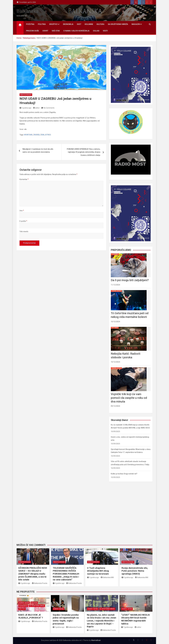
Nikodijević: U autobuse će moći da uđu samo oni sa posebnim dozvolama (38, 151)
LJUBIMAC (115, 254)
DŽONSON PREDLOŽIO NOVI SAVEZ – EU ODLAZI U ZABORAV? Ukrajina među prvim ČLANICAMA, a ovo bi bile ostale (33, 574)
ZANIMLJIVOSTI (116, 291)
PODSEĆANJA (23, 606)
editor (36, 108)
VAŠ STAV (56, 31)
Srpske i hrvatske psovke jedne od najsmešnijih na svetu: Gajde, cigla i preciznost (66, 619)
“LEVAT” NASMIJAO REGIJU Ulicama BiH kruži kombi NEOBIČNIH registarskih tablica (136, 619)
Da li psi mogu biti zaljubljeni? (130, 280)
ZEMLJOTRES (46, 135)
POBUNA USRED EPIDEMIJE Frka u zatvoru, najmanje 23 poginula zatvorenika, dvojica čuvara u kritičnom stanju (84, 152)
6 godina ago (25, 108)
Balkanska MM (107, 577)
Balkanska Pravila (40, 583)
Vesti (105, 31)
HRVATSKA (28, 135)
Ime (22, 211)
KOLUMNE (89, 24)
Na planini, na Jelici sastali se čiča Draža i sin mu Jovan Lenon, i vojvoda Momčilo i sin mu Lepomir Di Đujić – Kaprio (102, 621)
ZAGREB (36, 135)
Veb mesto (24, 231)
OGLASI (96, 31)
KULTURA (100, 24)
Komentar (24, 179)
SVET (79, 24)
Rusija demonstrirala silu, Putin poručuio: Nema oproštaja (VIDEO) (135, 571)
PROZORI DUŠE (32, 31)
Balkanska (28, 11)
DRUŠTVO (53, 24)
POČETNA (30, 24)
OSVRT (45, 31)
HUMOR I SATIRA (24, 603)
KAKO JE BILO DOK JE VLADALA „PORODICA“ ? (31, 616)
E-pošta (23, 221)
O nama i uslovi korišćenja (76, 31)
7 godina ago (127, 627)
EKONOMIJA (68, 24)
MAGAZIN (136, 24)
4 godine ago (24, 583)
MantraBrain (96, 640)
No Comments (49, 108)
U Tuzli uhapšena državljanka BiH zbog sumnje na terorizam (98, 571)
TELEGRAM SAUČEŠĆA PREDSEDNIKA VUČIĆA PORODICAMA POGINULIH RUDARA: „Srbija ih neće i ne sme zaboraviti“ (66, 574)
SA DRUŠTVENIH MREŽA (118, 24)
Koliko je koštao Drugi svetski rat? (124, 474)
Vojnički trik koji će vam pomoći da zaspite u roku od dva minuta (129, 398)
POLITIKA (42, 24)
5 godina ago (93, 577)
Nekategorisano (26, 95)
